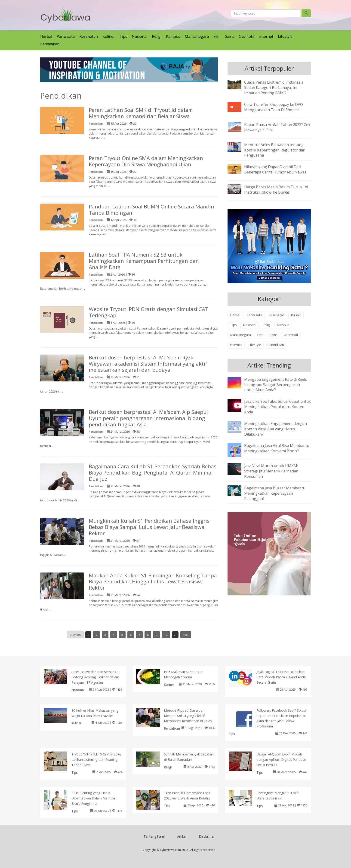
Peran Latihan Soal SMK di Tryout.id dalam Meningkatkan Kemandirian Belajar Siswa (141, 113)
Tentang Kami (154, 836)
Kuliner (109, 36)
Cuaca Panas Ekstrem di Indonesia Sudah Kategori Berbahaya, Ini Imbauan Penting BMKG (274, 88)
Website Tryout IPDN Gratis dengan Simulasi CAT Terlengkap (149, 312)
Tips (123, 36)
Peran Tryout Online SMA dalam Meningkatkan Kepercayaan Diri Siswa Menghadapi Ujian (146, 161)
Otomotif (247, 36)
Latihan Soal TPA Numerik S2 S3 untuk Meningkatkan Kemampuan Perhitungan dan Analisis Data (144, 261)
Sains (230, 36)
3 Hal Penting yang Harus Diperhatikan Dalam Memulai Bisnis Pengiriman (94, 798)
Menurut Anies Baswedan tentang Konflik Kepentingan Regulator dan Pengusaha (275, 150)
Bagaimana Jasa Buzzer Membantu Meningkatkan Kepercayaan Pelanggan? (275, 493)
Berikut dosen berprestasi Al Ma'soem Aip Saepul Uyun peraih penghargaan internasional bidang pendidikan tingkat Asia (148, 418)
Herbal (46, 36)
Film (217, 36)
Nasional (140, 36)
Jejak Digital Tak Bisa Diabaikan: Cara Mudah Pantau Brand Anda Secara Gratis (281, 677)
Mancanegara (197, 36)
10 (166, 635)
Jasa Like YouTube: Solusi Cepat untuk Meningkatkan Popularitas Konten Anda (277, 407)
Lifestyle (285, 36)
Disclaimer (207, 836)
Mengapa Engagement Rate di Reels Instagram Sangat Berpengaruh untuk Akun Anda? (276, 385)
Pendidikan (50, 44)
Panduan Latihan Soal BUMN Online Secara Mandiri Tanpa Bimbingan (152, 210)
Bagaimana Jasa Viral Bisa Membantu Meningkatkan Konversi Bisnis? (277, 448)
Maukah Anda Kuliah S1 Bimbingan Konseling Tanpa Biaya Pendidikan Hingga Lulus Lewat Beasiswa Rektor (153, 582)
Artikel (182, 836)
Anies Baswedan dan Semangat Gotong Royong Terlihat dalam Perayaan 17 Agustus (96, 677)
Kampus (173, 36)
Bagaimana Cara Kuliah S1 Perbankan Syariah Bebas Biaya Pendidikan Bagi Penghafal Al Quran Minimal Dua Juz (153, 473)
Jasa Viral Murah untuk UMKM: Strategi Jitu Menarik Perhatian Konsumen (271, 471)
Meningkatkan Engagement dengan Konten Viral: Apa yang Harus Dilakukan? (276, 429)
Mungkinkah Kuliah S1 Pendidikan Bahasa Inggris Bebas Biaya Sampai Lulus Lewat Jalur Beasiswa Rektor (149, 527)
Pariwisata (66, 36)
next (186, 635)
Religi (157, 36)
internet (266, 36)
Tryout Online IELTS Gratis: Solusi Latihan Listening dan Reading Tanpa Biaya (97, 759)
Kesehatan (89, 36)
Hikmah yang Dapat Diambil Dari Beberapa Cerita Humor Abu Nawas (275, 169)
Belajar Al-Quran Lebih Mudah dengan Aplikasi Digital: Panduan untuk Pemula (281, 759)
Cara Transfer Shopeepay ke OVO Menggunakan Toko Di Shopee (274, 107)
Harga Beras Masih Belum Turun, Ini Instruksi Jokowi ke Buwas (276, 190)
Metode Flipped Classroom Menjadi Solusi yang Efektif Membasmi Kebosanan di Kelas (188, 716)
